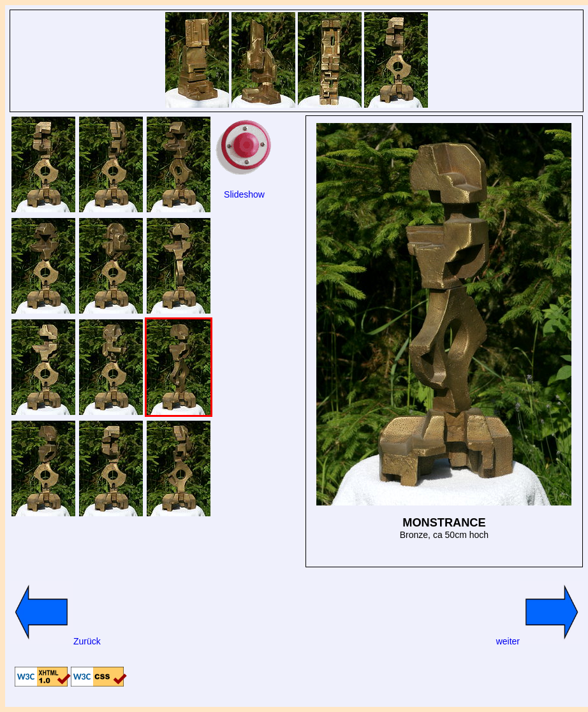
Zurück (55, 641)
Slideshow (244, 194)
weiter (540, 641)
